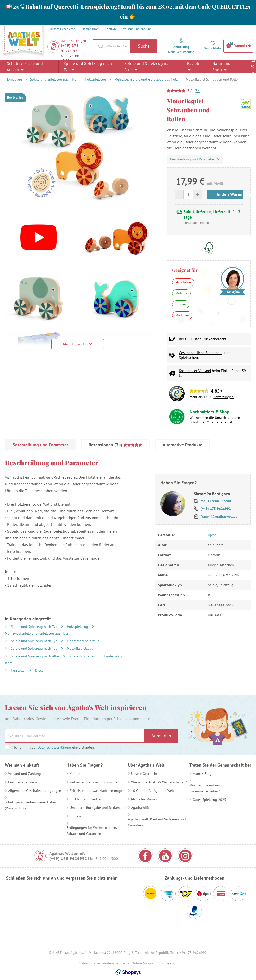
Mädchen (182, 315)
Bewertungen (224, 397)
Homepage (14, 79)
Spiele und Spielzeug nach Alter (149, 66)
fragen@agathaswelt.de (219, 516)
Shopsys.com (168, 963)
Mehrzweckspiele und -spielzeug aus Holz (146, 79)
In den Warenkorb (230, 194)
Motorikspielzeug (80, 648)
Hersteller (19, 670)
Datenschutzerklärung (54, 747)
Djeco (39, 670)
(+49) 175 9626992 (70, 48)
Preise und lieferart (196, 223)
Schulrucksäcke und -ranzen (26, 66)
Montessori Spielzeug (83, 641)
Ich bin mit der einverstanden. (53, 747)
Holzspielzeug (96, 79)
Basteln (194, 66)
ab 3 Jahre (183, 282)
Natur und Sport (222, 66)
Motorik (181, 293)
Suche (144, 46)
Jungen (181, 304)
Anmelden (161, 736)
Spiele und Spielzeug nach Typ (88, 66)
